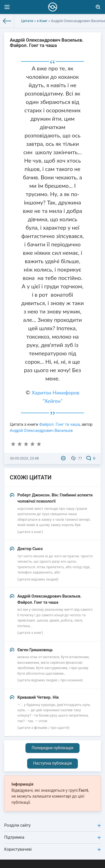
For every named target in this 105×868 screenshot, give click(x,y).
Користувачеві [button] (53, 849)
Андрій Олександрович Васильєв (41, 431)
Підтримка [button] (53, 837)
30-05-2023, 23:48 (24, 458)
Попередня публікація (53, 748)
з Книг (42, 21)
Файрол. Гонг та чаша (60, 425)
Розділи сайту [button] (53, 825)
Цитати (27, 21)
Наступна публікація (53, 763)
